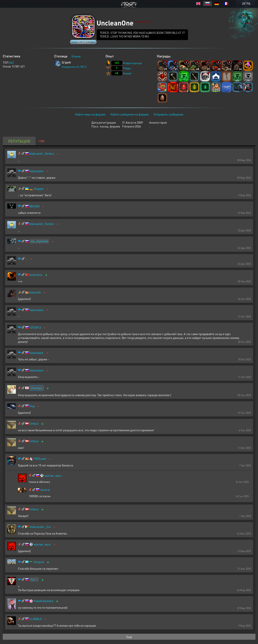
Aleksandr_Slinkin (42, 154)
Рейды (127, 68)
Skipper (39, 189)
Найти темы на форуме (90, 114)
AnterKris (36, 275)
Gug (32, 406)
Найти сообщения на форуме (129, 114)
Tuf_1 (34, 579)
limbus (34, 423)
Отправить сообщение (168, 114)
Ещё (129, 637)
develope (37, 388)
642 (11, 62)
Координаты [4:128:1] (74, 67)
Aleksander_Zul (40, 527)
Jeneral (45, 490)
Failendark (36, 171)
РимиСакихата (43, 601)
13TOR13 (35, 327)
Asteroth (35, 292)
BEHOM (34, 206)
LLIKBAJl (36, 619)
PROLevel (40, 459)
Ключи (76, 56)
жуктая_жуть (53, 476)
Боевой (127, 73)
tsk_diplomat (39, 241)
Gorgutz (39, 562)
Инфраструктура (132, 63)
